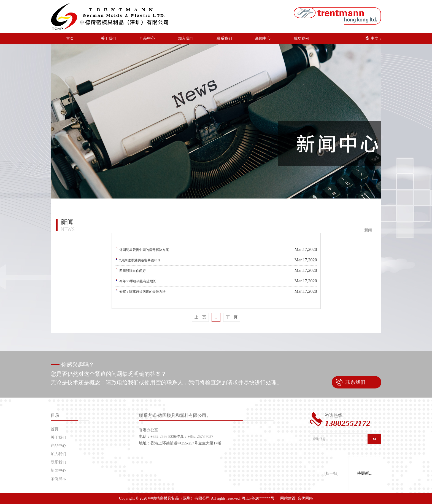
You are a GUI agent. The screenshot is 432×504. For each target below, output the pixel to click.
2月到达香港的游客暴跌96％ (140, 260)
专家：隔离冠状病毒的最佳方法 (142, 292)
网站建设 (288, 498)
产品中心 (147, 38)
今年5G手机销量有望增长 (138, 281)
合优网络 (305, 498)
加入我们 (186, 38)
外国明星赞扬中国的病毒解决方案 (144, 250)
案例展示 (58, 479)
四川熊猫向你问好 (133, 271)
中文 (375, 38)
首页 (70, 38)
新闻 (368, 230)
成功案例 (301, 38)
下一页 (232, 317)
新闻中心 (263, 38)
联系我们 (224, 38)
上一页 (200, 317)
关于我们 (109, 38)
